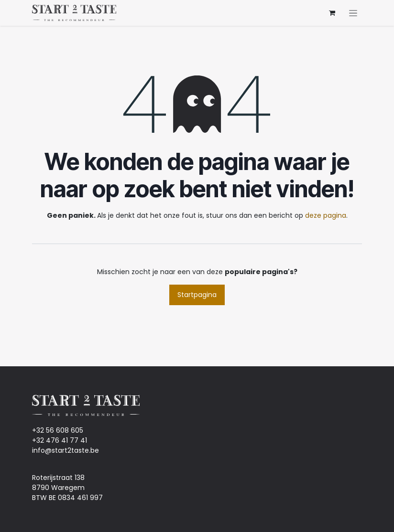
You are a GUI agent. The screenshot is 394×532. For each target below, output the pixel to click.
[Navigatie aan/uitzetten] (353, 13)
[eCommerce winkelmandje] (332, 13)
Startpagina (197, 295)
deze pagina (326, 215)
